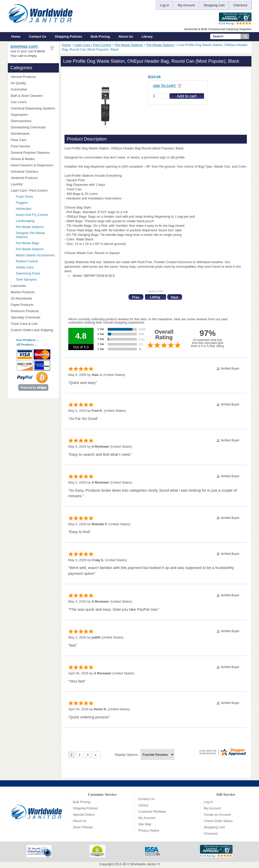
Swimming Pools (28, 273)
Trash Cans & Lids (33, 324)
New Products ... (28, 340)
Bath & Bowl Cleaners (27, 96)
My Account (186, 5)
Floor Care (33, 140)
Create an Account (217, 815)
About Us (126, 37)
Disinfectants (33, 134)
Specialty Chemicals (33, 317)
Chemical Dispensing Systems (33, 108)
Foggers (22, 203)
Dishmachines (33, 121)
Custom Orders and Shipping (33, 330)
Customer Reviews (152, 812)
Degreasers (19, 115)
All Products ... (27, 344)
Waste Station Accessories (35, 255)
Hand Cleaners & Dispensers (33, 165)
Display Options (126, 755)
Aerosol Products (33, 77)
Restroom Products (33, 311)
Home (16, 37)
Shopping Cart (214, 5)
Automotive (19, 89)
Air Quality (33, 83)
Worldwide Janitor (144, 864)
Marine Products (23, 292)
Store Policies (83, 827)
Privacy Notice (149, 830)
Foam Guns (25, 197)
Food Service (21, 146)
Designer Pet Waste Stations (30, 235)
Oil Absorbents (33, 298)
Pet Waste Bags (28, 243)
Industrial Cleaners (25, 172)
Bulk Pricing (100, 37)
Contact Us (38, 37)
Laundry (33, 184)
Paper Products (33, 305)
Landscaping (25, 221)
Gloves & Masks (33, 159)
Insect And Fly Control (32, 215)
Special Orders (84, 815)
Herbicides (24, 209)
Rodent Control (27, 261)
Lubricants (18, 286)
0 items (40, 51)
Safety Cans (25, 267)
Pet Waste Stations (129, 45)
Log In (164, 5)
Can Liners (33, 102)
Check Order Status (218, 821)
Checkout (240, 5)
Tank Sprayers (26, 279)
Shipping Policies (69, 37)
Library (147, 37)
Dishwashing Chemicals (33, 127)
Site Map (145, 824)
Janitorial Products (33, 178)
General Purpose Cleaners (30, 153)
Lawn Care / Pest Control (93, 45)
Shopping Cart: (24, 47)
